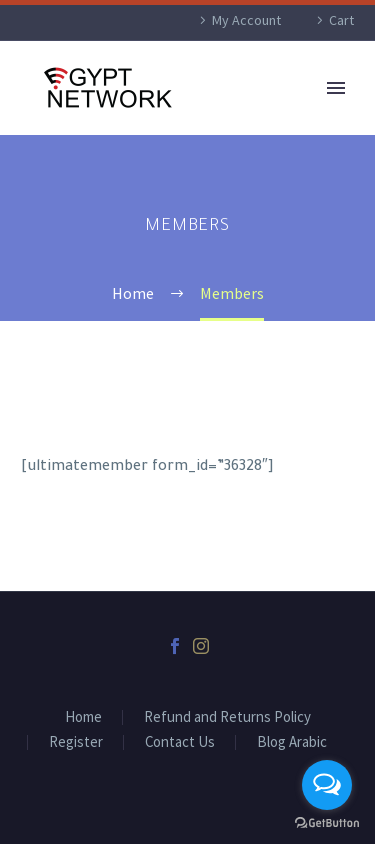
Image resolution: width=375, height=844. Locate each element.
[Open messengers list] (327, 785)
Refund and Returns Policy (227, 717)
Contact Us (180, 742)
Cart (341, 20)
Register (76, 742)
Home (83, 717)
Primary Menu (336, 88)
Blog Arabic (292, 742)
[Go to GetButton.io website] (327, 823)
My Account (246, 20)
